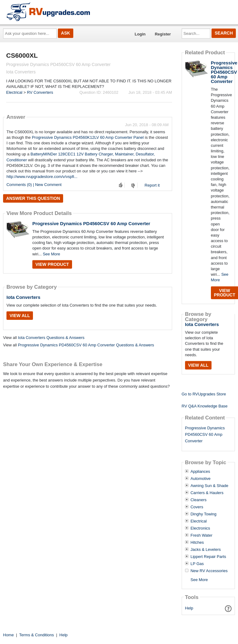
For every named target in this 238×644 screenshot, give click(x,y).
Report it (152, 185)
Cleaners (199, 500)
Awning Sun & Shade (210, 486)
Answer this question (33, 198)
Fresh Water (202, 535)
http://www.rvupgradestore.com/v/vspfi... (42, 177)
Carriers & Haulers (207, 493)
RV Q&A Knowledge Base (205, 406)
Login (140, 34)
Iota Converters (23, 297)
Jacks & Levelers (206, 550)
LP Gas (197, 564)
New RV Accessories (209, 571)
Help (189, 608)
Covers (197, 507)
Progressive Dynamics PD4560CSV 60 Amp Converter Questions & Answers (86, 345)
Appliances (200, 472)
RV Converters (40, 92)
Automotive (201, 479)
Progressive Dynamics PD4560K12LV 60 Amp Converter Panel (88, 137)
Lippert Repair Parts (208, 557)
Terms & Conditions (36, 635)
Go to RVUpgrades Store (204, 394)
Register (163, 34)
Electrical (14, 92)
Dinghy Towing (204, 514)
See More (51, 254)
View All (20, 316)
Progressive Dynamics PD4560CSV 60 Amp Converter (91, 223)
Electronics (200, 528)
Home (8, 635)
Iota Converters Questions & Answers (51, 338)
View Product (52, 264)
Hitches (197, 543)
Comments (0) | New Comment (34, 185)
